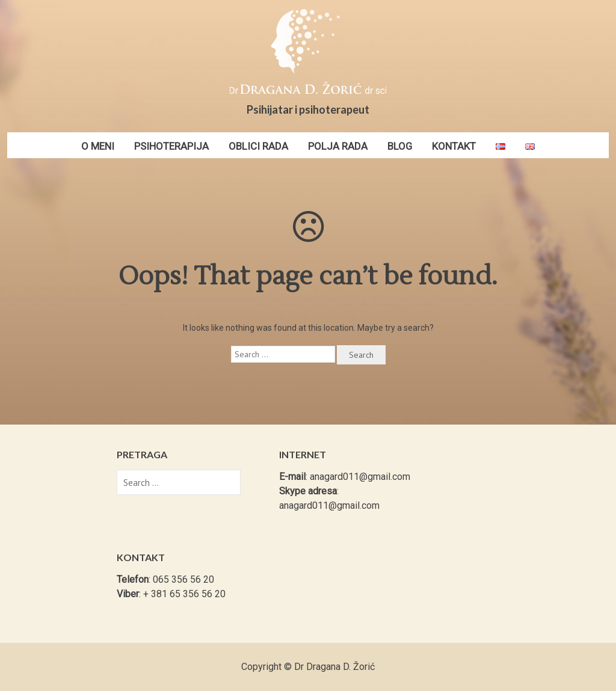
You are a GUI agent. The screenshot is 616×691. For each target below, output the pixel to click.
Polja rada (338, 146)
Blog (400, 146)
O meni (98, 146)
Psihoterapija (171, 146)
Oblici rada (258, 146)
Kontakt (454, 146)
